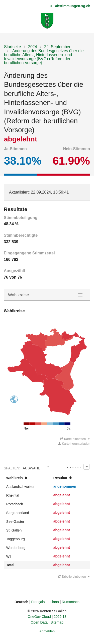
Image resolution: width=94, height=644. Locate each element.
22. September (57, 47)
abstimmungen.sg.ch (73, 6)
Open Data (39, 622)
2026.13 (60, 617)
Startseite (13, 47)
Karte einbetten (75, 439)
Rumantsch (71, 602)
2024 (33, 47)
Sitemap (57, 622)
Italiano (53, 602)
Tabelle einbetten (74, 577)
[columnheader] (27, 478)
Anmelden (47, 631)
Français (38, 602)
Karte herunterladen (74, 444)
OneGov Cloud (39, 617)
